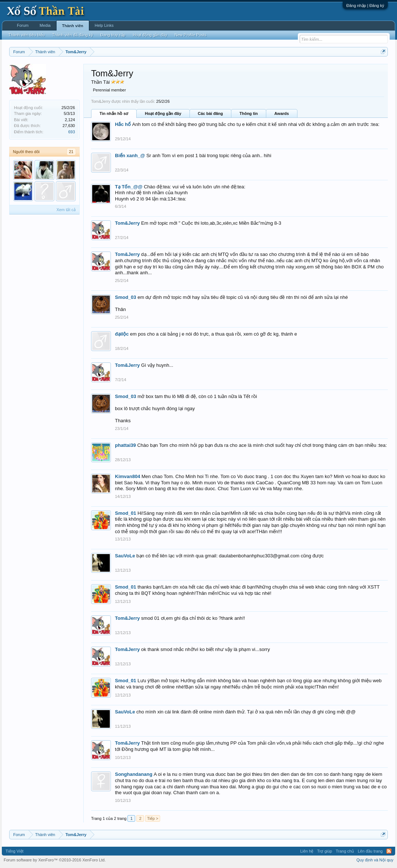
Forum (23, 25)
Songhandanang (134, 774)
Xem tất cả (66, 210)
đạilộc (122, 334)
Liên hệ (307, 851)
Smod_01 (126, 513)
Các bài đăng (210, 113)
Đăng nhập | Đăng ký (365, 6)
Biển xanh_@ (130, 155)
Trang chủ (345, 851)
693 (72, 132)
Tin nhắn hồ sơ (114, 113)
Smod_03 (126, 297)
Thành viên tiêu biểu (27, 35)
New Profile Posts (190, 35)
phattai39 (125, 445)
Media (45, 25)
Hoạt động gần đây (163, 113)
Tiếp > (152, 818)
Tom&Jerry (127, 223)
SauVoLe (125, 556)
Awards (282, 113)
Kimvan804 (128, 476)
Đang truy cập (113, 35)
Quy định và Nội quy (375, 860)
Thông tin (249, 113)
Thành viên (73, 26)
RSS (389, 851)
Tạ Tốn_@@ (129, 187)
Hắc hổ (123, 124)
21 (71, 152)
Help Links (104, 25)
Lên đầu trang (370, 851)
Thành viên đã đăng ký (73, 35)
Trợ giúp (324, 851)
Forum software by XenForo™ (55, 860)
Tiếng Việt (15, 851)
